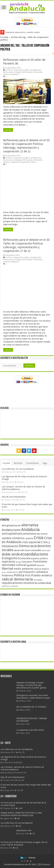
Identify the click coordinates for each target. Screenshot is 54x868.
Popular (6, 463)
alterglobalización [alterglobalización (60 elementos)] (11, 525)
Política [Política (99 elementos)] (19, 575)
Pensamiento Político (28, 162)
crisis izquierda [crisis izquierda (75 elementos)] (31, 542)
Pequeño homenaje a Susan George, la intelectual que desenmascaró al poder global (31, 685)
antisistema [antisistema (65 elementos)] (30, 534)
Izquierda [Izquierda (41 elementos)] (41, 565)
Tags (45, 463)
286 (18, 819)
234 (20, 826)
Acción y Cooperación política (18, 70)
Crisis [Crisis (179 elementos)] (39, 538)
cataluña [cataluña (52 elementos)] (29, 538)
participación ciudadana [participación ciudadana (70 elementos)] (33, 572)
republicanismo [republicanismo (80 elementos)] (12, 583)
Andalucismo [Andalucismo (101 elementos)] (11, 530)
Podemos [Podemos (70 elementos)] (7, 575)
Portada (4, 37)
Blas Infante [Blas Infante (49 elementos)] (42, 534)
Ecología (17, 72)
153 (33, 834)
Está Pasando (27, 72)
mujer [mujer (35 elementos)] (4, 572)
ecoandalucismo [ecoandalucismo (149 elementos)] (34, 554)
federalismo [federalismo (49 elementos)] (27, 562)
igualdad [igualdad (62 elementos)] (31, 565)
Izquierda (15, 74)
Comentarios (32, 463)
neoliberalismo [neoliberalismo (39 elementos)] (12, 572)
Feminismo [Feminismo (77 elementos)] (40, 562)
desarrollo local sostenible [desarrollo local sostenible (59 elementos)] (28, 550)
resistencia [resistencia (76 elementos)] (30, 583)
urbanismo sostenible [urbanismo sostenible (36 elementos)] (10, 586)
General (6, 74)
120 (17, 848)
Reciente (18, 463)
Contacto (44, 864)
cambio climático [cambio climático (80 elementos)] (13, 538)
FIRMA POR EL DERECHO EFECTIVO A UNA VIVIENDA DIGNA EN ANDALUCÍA (21, 814)
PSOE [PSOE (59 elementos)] (28, 576)
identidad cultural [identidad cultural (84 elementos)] (14, 565)
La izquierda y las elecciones (30, 730)
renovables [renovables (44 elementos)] (38, 580)
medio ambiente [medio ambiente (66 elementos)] (23, 569)
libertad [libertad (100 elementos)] (7, 568)
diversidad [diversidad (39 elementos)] (46, 551)
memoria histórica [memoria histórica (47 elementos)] (41, 569)
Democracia (8, 72)
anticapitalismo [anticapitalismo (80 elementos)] (12, 534)
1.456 (20, 808)
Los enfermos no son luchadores (18, 469)
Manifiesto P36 (24, 830)
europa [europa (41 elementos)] (19, 562)
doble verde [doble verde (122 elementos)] (11, 554)
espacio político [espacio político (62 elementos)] (39, 558)
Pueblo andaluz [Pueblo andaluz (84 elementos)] (42, 575)
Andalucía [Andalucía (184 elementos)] (30, 530)
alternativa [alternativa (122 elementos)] (30, 525)
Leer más (8, 130)
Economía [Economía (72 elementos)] (24, 558)
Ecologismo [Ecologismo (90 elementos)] (10, 558)
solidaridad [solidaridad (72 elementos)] (44, 583)
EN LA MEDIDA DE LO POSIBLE (31, 707)
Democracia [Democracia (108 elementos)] (28, 546)
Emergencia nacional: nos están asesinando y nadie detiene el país (33, 697)
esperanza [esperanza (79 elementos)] (8, 562)
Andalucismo (36, 70)
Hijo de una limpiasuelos (14, 497)
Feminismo (38, 72)
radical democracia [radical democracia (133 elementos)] (17, 579)
